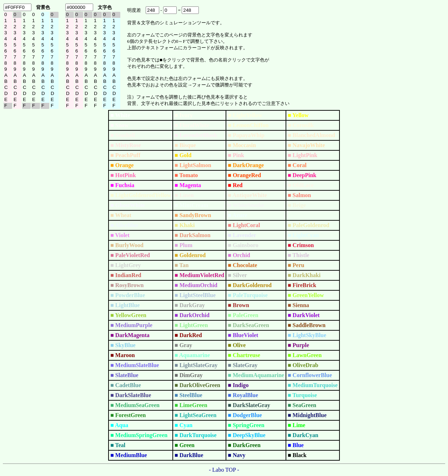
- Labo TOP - (224, 470)
